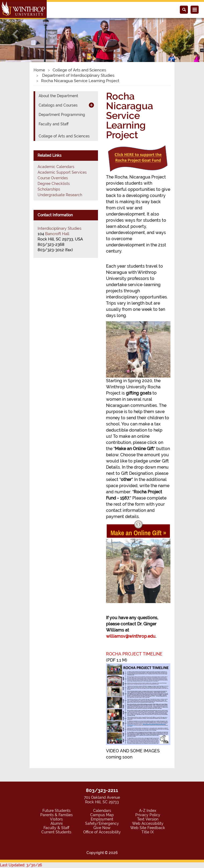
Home (39, 70)
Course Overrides (53, 178)
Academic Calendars (56, 167)
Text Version (148, 819)
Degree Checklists (54, 184)
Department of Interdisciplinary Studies (78, 75)
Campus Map (102, 815)
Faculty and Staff (54, 124)
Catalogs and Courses (58, 105)
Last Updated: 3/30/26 (21, 865)
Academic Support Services (62, 172)
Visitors (56, 819)
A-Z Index (148, 811)
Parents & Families (57, 815)
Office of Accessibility (102, 832)
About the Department (58, 96)
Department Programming (62, 115)
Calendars (102, 811)
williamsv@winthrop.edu (131, 636)
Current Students (56, 832)
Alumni (57, 823)
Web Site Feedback (148, 828)
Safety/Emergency (102, 823)
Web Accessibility (148, 823)
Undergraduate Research (60, 195)
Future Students (57, 811)
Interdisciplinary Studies (59, 228)
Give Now (102, 828)
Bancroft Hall (57, 234)
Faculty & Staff (56, 828)
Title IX (148, 832)
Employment (102, 819)
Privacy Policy (148, 815)
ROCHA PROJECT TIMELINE (134, 654)
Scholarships (49, 189)
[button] (15, 34)
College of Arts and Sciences (79, 70)
